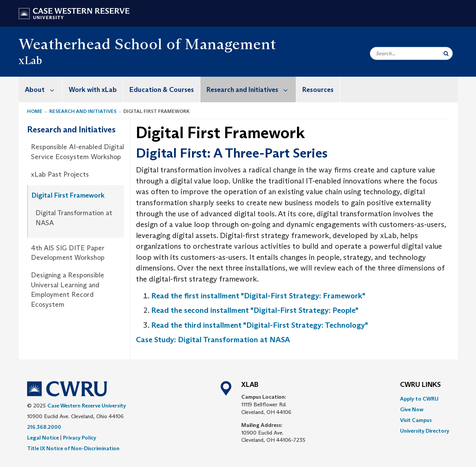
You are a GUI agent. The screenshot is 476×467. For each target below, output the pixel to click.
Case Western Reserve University (87, 406)
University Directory (425, 431)
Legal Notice (43, 438)
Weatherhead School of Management (148, 44)
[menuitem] (41, 89)
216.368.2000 (44, 427)
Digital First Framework (68, 195)
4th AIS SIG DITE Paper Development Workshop (68, 253)
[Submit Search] (446, 53)
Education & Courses (162, 90)
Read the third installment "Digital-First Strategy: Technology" (260, 325)
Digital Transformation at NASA (74, 218)
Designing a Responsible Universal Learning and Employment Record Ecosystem (68, 290)
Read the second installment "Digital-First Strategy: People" (255, 310)
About (44, 89)
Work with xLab (93, 90)
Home (35, 111)
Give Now (412, 409)
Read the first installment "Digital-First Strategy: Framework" (258, 296)
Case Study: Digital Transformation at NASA (213, 340)
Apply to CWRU (419, 399)
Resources (318, 90)
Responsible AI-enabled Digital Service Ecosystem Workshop (77, 152)
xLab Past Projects (60, 174)
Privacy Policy (80, 438)
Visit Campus (416, 420)
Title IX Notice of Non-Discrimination (73, 448)
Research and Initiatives (251, 89)
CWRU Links (420, 385)
